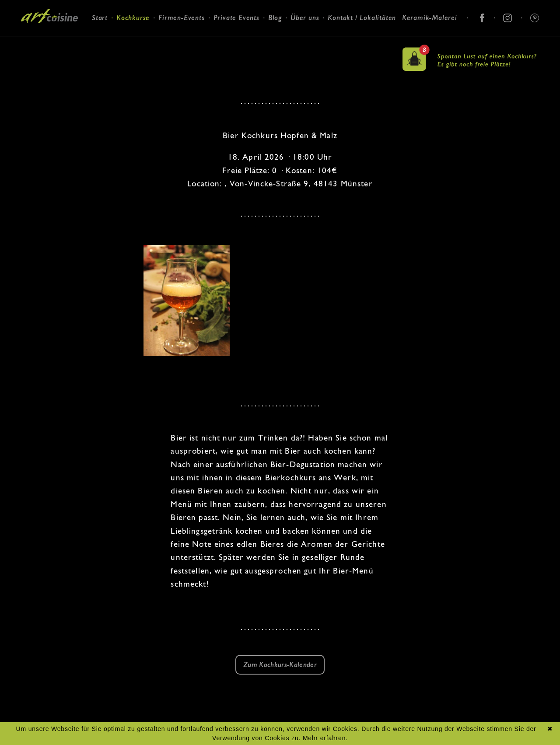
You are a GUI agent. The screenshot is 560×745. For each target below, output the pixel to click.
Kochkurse (133, 18)
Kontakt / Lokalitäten (362, 18)
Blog (275, 18)
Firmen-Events (181, 18)
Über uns (305, 18)
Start (100, 18)
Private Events (236, 18)
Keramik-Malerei (430, 18)
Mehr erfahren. (325, 738)
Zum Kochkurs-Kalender (280, 665)
